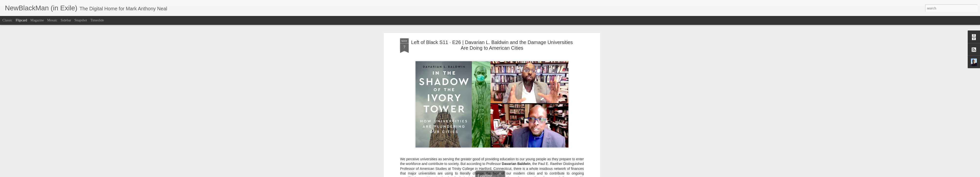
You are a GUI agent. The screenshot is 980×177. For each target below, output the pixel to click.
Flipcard (21, 20)
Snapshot (81, 20)
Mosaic (52, 20)
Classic (7, 20)
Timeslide (97, 20)
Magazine (37, 20)
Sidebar (66, 20)
